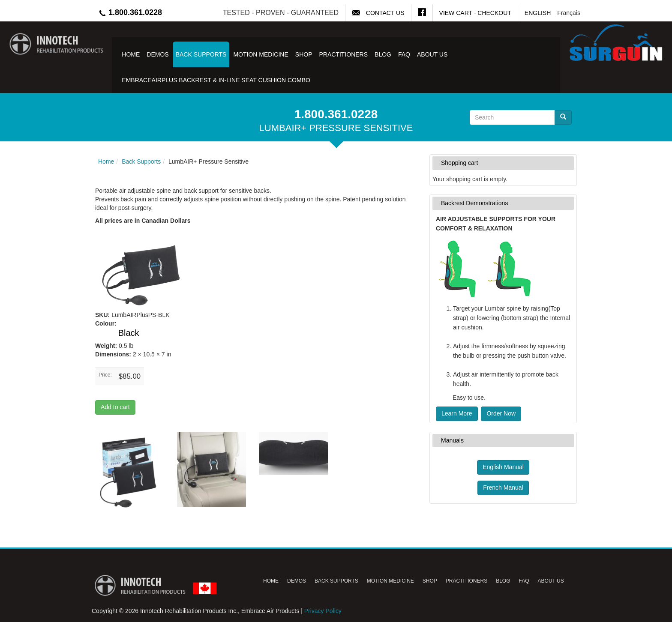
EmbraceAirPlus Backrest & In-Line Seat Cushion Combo (216, 80)
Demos (157, 54)
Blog (383, 54)
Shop (304, 54)
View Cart (456, 13)
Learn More (457, 413)
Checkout (494, 13)
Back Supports (201, 54)
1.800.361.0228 (130, 12)
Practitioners (343, 54)
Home (131, 54)
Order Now (501, 413)
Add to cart (115, 407)
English (538, 13)
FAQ (404, 54)
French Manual (503, 487)
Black (129, 333)
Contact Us (385, 13)
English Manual (503, 467)
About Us (432, 54)
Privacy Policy (323, 611)
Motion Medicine (261, 54)
